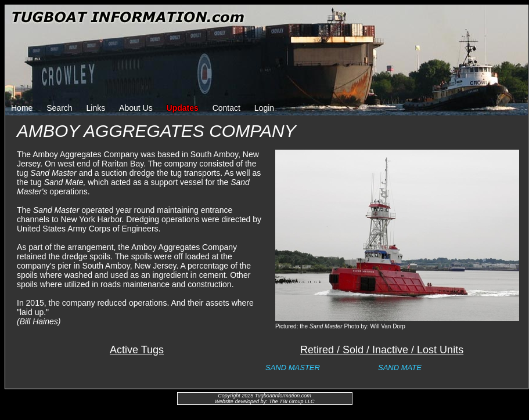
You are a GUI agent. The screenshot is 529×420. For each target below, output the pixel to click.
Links (96, 108)
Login (264, 108)
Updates (183, 108)
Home (22, 108)
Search (59, 108)
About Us (136, 108)
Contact (226, 108)
